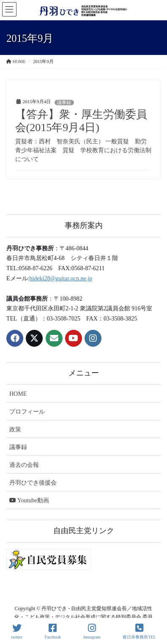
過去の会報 (24, 465)
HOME (18, 394)
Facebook (53, 631)
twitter (16, 631)
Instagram (92, 631)
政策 (15, 429)
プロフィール (27, 412)
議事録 (64, 102)
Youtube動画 (29, 500)
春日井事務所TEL (139, 631)
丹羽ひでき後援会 (33, 483)
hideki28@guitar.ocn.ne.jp (61, 278)
